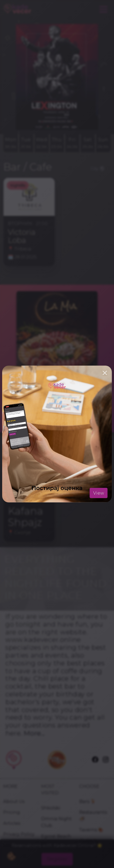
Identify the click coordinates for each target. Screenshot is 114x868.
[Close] (105, 373)
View (99, 493)
